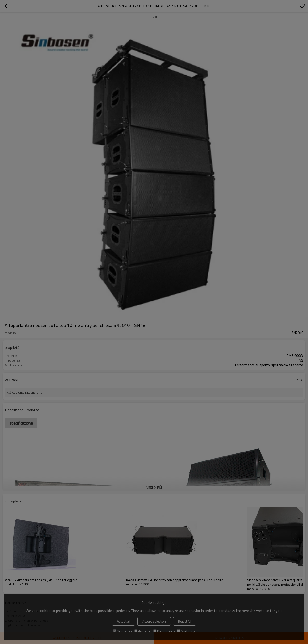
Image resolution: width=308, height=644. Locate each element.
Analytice (143, 631)
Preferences (164, 631)
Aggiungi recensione (27, 393)
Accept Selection (154, 621)
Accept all (124, 621)
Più (298, 380)
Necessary (123, 631)
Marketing (186, 631)
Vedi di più (154, 487)
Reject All (185, 621)
